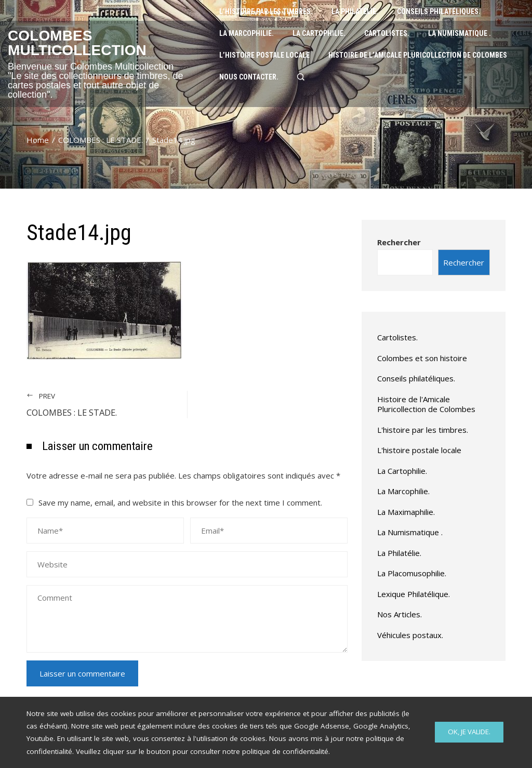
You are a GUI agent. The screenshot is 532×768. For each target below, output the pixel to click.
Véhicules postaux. (410, 635)
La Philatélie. (399, 553)
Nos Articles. (400, 614)
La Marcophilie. (403, 491)
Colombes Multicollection (77, 43)
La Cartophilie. (402, 471)
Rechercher (399, 242)
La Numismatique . (410, 532)
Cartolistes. (397, 337)
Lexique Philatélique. (414, 594)
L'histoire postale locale (419, 450)
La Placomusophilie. (412, 573)
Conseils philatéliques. (416, 378)
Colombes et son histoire (422, 358)
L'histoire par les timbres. (423, 430)
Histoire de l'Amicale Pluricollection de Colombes (426, 404)
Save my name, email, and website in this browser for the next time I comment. (180, 502)
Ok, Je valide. (469, 732)
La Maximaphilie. (406, 512)
